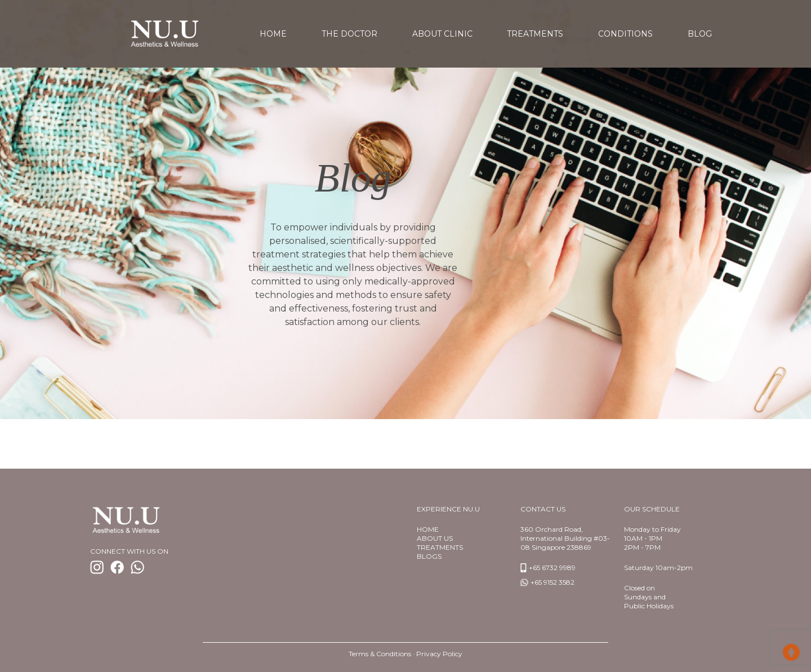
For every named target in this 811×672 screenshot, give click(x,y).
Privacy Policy (439, 654)
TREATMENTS (440, 547)
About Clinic (442, 34)
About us (435, 538)
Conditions (625, 34)
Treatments (535, 34)
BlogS (429, 556)
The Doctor (349, 34)
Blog (700, 34)
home (273, 34)
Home (428, 529)
